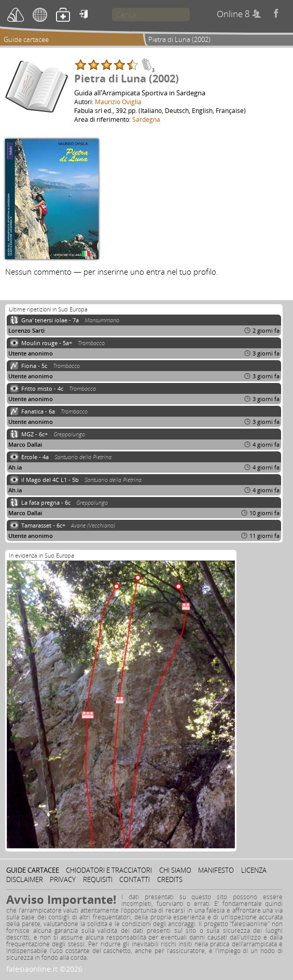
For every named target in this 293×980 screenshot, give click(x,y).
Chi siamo (175, 870)
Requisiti (98, 879)
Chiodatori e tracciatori (109, 870)
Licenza (254, 870)
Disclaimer (25, 879)
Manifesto (216, 870)
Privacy (63, 879)
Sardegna (146, 119)
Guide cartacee (26, 39)
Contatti (135, 879)
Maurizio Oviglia (118, 102)
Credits (170, 879)
